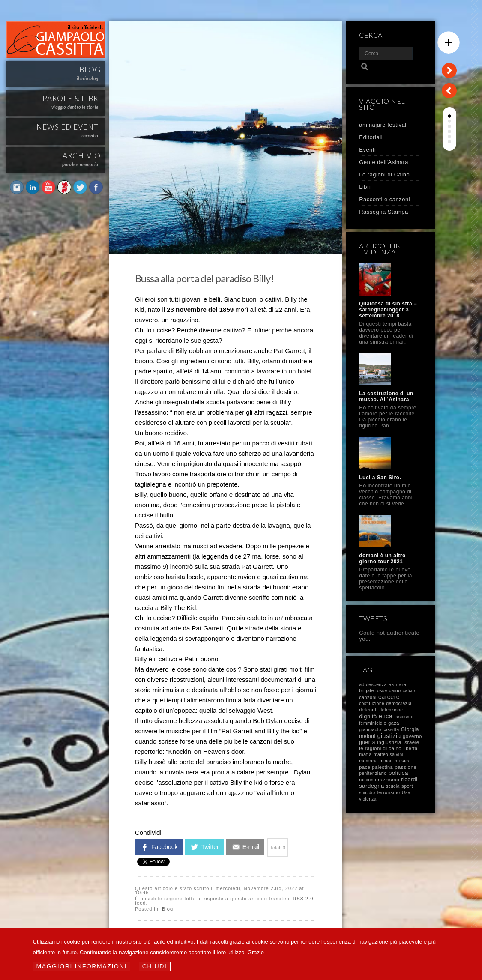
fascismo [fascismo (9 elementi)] (404, 717)
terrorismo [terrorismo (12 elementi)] (389, 792)
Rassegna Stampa (383, 212)
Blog (168, 909)
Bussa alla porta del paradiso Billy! (204, 278)
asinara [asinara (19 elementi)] (398, 684)
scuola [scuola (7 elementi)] (393, 786)
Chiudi (155, 966)
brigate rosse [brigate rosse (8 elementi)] (373, 691)
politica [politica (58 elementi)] (398, 773)
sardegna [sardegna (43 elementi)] (372, 786)
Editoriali (371, 137)
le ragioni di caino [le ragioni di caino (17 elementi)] (380, 748)
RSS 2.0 (303, 899)
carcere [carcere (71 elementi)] (389, 697)
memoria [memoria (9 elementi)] (368, 761)
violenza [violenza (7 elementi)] (368, 799)
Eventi (367, 150)
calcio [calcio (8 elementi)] (409, 691)
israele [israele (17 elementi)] (411, 742)
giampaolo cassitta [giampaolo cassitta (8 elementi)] (379, 730)
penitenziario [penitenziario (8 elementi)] (373, 773)
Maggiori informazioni (82, 966)
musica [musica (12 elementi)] (403, 761)
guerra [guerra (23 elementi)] (367, 742)
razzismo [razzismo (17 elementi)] (389, 780)
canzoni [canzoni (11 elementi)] (368, 697)
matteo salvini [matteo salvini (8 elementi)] (388, 754)
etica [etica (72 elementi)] (386, 716)
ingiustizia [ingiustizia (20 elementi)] (389, 742)
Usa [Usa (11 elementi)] (406, 792)
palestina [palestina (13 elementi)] (383, 767)
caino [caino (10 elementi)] (395, 690)
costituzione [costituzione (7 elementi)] (372, 704)
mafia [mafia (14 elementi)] (365, 754)
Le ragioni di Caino (384, 175)
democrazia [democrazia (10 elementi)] (399, 703)
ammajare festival (383, 125)
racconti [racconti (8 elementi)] (368, 780)
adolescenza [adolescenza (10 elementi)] (373, 684)
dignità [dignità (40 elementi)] (368, 716)
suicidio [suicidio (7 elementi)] (367, 793)
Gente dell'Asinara (384, 162)
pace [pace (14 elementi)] (365, 767)
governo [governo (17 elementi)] (412, 736)
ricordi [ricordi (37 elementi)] (409, 779)
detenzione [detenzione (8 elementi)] (391, 710)
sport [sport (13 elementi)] (407, 786)
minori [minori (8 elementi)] (386, 761)
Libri (365, 187)
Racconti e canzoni (385, 199)
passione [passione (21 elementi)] (406, 767)
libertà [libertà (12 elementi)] (410, 748)
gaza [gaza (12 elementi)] (394, 723)
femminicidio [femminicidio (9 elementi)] (373, 723)
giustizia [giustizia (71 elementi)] (389, 736)
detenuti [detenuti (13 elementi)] (368, 710)
